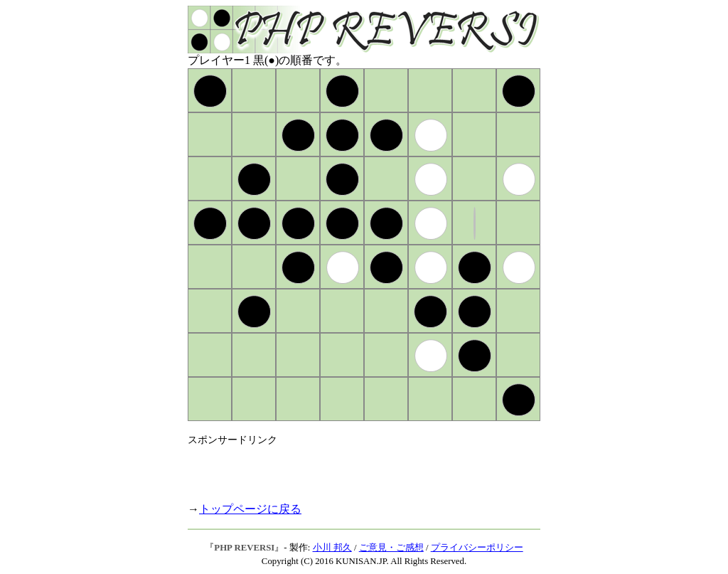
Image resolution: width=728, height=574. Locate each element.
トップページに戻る (250, 509)
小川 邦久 (332, 548)
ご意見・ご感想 (391, 548)
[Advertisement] (354, 468)
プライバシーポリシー (477, 548)
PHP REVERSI (244, 548)
